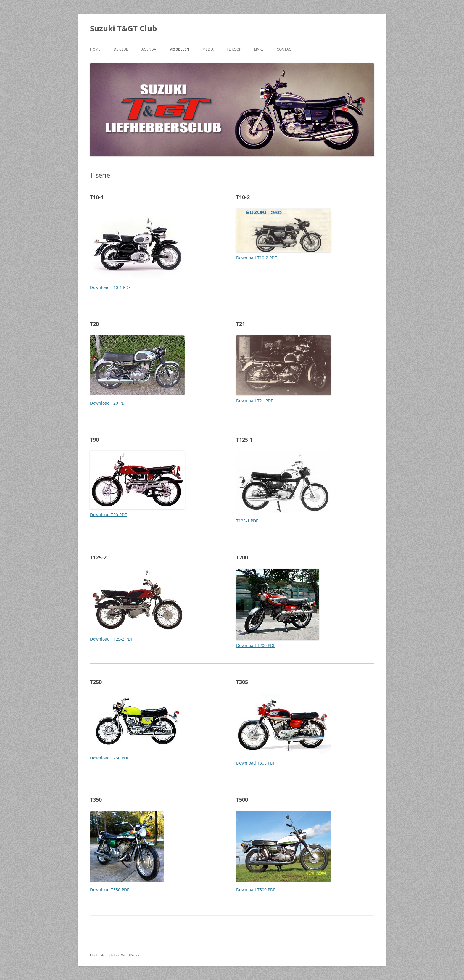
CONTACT (285, 49)
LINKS (259, 49)
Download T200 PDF (256, 645)
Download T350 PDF (109, 890)
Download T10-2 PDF (256, 258)
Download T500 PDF (256, 890)
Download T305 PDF (256, 763)
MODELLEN (179, 49)
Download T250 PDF (109, 758)
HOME (95, 49)
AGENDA (149, 49)
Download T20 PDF (108, 403)
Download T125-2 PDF (111, 639)
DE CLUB (121, 49)
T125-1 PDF (247, 521)
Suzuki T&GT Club (123, 28)
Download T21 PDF (254, 401)
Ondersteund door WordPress (115, 955)
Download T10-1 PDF (110, 287)
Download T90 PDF (108, 515)
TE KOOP (234, 49)
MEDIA (208, 49)
